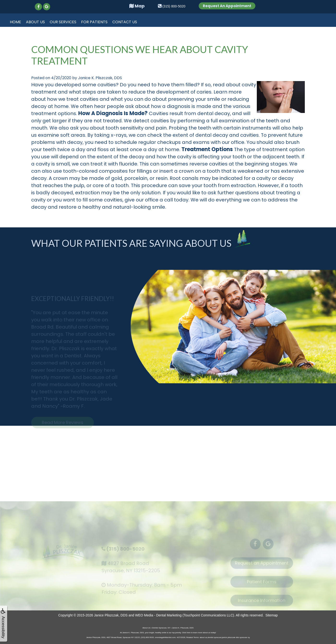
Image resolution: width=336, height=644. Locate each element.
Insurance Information (262, 603)
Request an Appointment (262, 565)
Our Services (63, 22)
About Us (35, 22)
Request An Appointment (227, 6)
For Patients (94, 22)
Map (137, 6)
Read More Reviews (63, 425)
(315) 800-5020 (125, 551)
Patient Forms (262, 584)
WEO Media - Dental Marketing (158, 615)
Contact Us (125, 22)
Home (15, 22)
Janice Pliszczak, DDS (111, 615)
